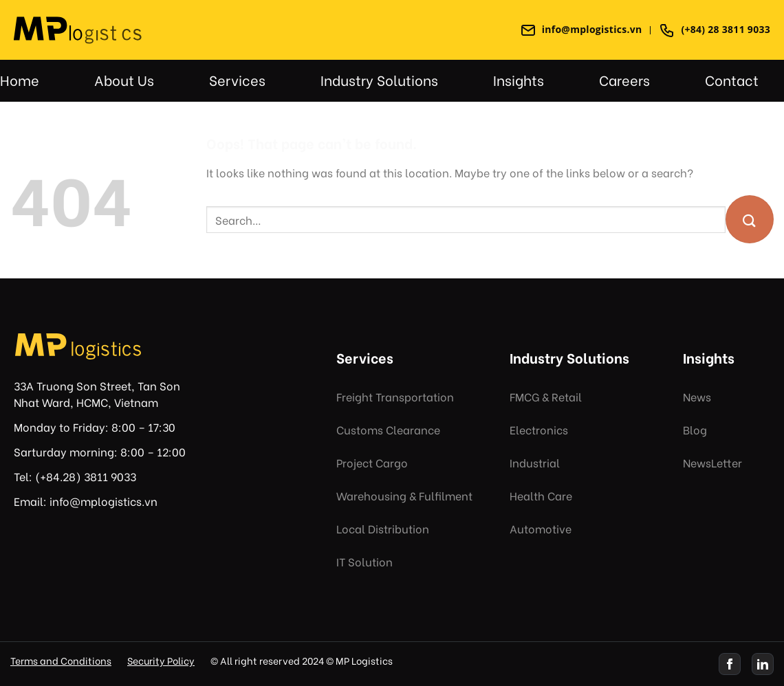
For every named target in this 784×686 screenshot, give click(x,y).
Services (237, 79)
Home (20, 79)
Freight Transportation (395, 396)
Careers (624, 79)
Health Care (541, 495)
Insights (519, 79)
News (697, 396)
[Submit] (750, 219)
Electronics (539, 429)
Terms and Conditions (61, 660)
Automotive (541, 528)
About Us (124, 79)
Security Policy (161, 660)
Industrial (535, 462)
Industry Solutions (379, 79)
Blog (695, 429)
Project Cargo (372, 462)
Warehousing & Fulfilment (404, 495)
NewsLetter (712, 462)
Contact (732, 79)
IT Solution (364, 561)
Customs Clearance (388, 429)
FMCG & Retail (546, 396)
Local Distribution (383, 528)
